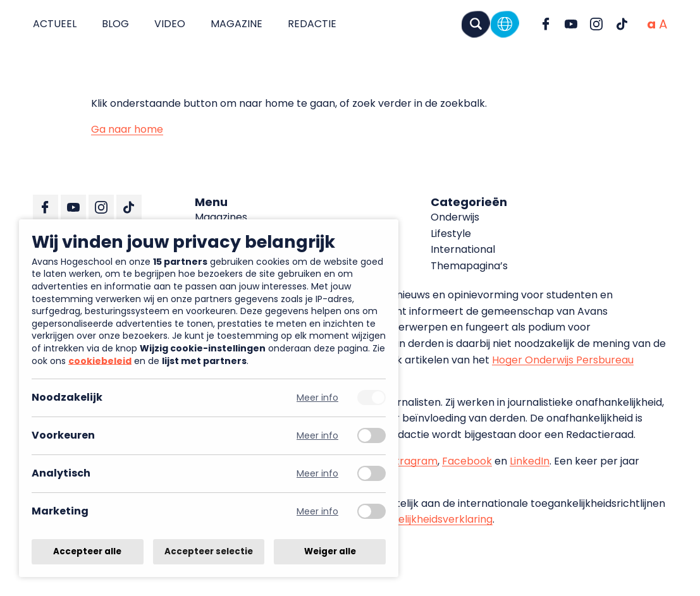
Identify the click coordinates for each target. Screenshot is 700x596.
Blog (115, 24)
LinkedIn (530, 461)
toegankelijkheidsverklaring (425, 519)
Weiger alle (330, 551)
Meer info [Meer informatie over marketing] (317, 512)
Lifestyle (451, 234)
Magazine (236, 24)
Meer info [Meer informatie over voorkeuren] (317, 436)
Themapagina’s (469, 266)
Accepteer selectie (209, 551)
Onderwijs (455, 217)
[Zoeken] (476, 24)
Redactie (312, 24)
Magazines (221, 217)
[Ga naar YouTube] (571, 24)
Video (170, 24)
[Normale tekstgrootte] (651, 24)
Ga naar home (127, 129)
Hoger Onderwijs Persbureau (563, 360)
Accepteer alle (87, 551)
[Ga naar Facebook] (546, 24)
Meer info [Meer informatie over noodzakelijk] (317, 398)
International (463, 249)
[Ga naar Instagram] (596, 24)
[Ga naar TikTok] (622, 24)
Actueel (55, 24)
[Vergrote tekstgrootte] (663, 24)
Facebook (467, 461)
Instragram (409, 461)
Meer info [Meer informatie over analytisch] (317, 474)
